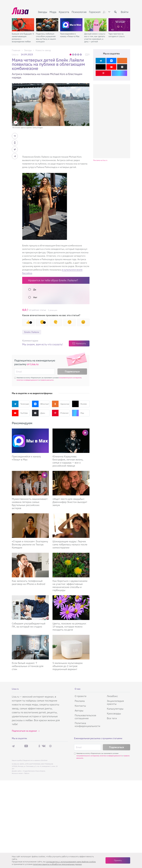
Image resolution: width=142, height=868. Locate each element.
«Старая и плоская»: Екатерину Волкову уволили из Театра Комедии (30, 544)
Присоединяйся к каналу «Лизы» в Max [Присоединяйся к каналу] (26, 458)
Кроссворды (114, 713)
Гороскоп (95, 12)
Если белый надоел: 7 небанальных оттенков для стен (28, 666)
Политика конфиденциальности (87, 725)
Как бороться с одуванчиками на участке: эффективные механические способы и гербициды (70, 585)
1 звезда (71, 54)
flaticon (27, 773)
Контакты (80, 706)
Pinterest (60, 413)
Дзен (38, 413)
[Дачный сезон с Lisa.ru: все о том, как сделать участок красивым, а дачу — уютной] (95, 25)
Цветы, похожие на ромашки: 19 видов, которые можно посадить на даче (70, 627)
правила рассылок (47, 380)
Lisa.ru (15, 54)
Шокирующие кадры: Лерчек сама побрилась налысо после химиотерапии (70, 544)
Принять (118, 860)
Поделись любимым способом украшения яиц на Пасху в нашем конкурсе (46, 38)
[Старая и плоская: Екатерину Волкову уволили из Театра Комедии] (30, 526)
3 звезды (76, 54)
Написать (81, 343)
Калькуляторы (115, 709)
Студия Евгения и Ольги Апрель (34, 771)
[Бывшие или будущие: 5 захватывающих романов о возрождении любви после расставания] (23, 25)
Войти (125, 12)
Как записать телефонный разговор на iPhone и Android (28, 582)
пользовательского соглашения (70, 378)
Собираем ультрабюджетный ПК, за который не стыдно (29, 625)
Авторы (79, 710)
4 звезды (78, 54)
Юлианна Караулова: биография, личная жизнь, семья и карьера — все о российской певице (68, 461)
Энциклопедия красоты (115, 702)
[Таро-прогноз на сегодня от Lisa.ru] (120, 25)
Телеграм (20, 404)
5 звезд (81, 54)
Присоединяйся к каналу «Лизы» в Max (70, 35)
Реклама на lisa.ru (100, 160)
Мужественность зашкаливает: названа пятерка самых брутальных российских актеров (30, 503)
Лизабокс (112, 696)
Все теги (112, 718)
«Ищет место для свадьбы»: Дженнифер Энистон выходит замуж (70, 502)
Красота (64, 12)
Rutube (79, 404)
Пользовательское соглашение (85, 717)
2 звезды (73, 54)
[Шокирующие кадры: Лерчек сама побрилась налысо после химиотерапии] (71, 526)
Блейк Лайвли (32, 332)
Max (78, 413)
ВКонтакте (41, 404)
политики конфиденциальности (28, 380)
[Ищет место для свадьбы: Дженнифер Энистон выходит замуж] (71, 483)
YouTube (20, 413)
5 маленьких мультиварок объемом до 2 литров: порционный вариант (68, 666)
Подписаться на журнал (24, 731)
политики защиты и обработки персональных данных (57, 864)
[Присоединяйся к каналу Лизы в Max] (30, 441)
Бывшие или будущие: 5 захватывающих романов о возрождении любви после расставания (23, 38)
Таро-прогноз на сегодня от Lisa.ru (117, 35)
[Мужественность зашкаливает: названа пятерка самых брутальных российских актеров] (30, 483)
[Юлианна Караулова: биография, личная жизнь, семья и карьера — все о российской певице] (71, 441)
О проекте (81, 696)
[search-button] (115, 12)
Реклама (80, 701)
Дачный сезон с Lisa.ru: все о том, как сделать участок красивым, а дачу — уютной (95, 38)
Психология (79, 12)
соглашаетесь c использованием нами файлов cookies (71, 862)
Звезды (42, 12)
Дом (106, 12)
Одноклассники (61, 404)
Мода (53, 12)
